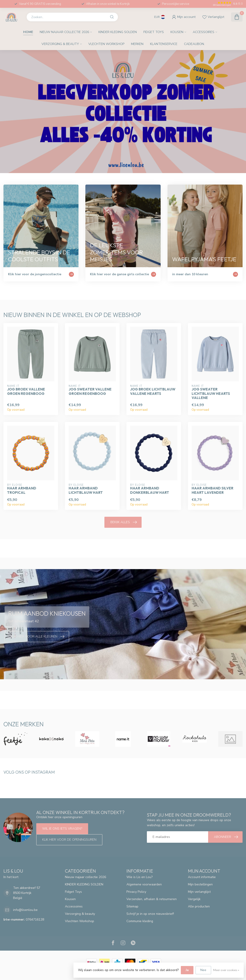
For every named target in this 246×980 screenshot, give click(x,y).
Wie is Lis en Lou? (140, 877)
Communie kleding (140, 921)
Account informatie (202, 877)
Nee (203, 970)
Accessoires (204, 32)
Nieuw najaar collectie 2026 (64, 32)
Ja (187, 970)
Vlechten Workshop (106, 44)
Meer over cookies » (226, 970)
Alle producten (199, 906)
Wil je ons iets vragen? (62, 829)
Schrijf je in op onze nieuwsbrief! (150, 914)
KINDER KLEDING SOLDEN (118, 32)
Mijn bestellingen (200, 884)
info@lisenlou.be (25, 910)
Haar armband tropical (22, 490)
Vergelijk (194, 899)
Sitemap (132, 906)
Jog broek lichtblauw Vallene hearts (153, 391)
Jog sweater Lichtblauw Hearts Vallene (211, 394)
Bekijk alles (124, 522)
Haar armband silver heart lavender (212, 490)
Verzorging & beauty (60, 44)
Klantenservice (164, 44)
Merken (137, 44)
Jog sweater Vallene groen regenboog (90, 391)
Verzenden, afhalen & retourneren (152, 899)
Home (28, 32)
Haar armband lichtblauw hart (86, 490)
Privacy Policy (136, 892)
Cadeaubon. (194, 44)
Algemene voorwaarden (144, 884)
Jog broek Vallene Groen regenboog (26, 391)
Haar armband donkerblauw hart (150, 490)
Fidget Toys (154, 32)
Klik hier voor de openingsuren (69, 840)
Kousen (177, 32)
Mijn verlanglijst (199, 892)
